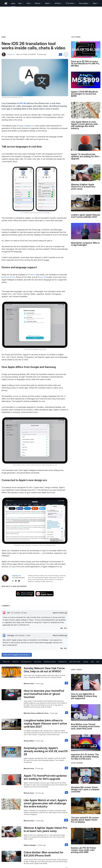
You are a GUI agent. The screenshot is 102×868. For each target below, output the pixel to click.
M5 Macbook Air (26, 662)
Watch (48, 3)
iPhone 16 (42, 277)
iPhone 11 (32, 275)
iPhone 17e (6, 662)
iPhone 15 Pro (9, 277)
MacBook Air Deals (50, 662)
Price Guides (84, 3)
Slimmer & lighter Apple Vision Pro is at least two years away (45, 829)
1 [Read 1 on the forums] (67, 713)
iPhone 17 (15, 662)
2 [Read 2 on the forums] (66, 740)
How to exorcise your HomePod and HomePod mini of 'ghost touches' (44, 694)
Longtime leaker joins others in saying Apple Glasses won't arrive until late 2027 (45, 723)
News (13, 3)
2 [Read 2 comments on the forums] (61, 54)
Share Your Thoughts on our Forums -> (17, 655)
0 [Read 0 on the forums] (66, 683)
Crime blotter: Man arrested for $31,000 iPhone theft (44, 854)
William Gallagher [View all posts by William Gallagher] (30, 845)
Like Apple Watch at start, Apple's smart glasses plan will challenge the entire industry (45, 803)
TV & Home (71, 3)
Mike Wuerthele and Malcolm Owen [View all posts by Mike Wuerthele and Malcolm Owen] (36, 713)
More (96, 3)
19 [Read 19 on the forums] (66, 820)
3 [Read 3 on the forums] (66, 792)
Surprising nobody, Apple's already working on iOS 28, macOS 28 (46, 751)
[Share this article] (66, 54)
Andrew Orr (11, 54)
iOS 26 (23, 103)
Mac (21, 3)
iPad (29, 3)
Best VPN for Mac (75, 662)
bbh (9, 613)
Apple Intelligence (26, 126)
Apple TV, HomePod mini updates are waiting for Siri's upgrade (45, 777)
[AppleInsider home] (6, 3)
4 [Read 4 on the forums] (66, 768)
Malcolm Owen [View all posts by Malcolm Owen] (29, 684)
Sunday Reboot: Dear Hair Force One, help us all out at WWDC (44, 670)
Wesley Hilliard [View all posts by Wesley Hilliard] (29, 741)
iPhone (38, 3)
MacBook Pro (63, 662)
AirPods (59, 3)
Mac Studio (38, 662)
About (60, 613)
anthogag (11, 635)
